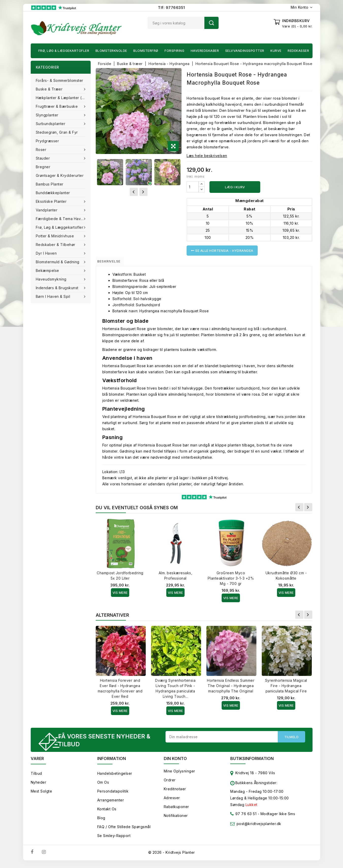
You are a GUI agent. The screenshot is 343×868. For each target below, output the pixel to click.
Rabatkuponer (176, 810)
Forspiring (174, 51)
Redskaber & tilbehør (56, 245)
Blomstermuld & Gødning (58, 262)
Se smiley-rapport (114, 839)
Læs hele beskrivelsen (207, 156)
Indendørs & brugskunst (58, 288)
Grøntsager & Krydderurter (60, 175)
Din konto (175, 762)
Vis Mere (120, 595)
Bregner (43, 167)
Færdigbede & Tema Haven (61, 219)
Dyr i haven (47, 253)
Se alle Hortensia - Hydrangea (222, 251)
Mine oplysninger (179, 775)
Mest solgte (42, 795)
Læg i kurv (235, 187)
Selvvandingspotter (245, 51)
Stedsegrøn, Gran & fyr (57, 132)
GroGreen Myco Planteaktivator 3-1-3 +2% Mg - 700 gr (231, 580)
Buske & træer (50, 89)
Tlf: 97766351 (171, 7)
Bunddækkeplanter (53, 193)
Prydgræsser (47, 141)
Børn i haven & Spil (54, 296)
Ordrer (170, 784)
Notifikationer (176, 819)
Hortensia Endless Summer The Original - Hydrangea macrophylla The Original (231, 688)
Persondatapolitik (113, 795)
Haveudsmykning (52, 279)
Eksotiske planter (52, 201)
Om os (103, 786)
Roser (42, 150)
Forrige (299, 509)
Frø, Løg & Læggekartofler (64, 51)
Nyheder (39, 786)
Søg (211, 23)
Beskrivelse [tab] (114, 262)
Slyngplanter (48, 115)
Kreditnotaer (175, 793)
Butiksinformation (252, 762)
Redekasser (298, 51)
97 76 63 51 (243, 819)
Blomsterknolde (111, 51)
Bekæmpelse (48, 270)
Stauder (43, 158)
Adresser (172, 802)
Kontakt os (107, 813)
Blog (101, 822)
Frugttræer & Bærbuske (57, 106)
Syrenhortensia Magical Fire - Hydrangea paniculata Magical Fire (286, 688)
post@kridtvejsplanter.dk (259, 827)
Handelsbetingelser (115, 777)
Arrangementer (111, 804)
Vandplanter (47, 210)
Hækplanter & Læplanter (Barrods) (63, 98)
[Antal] (193, 187)
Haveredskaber (205, 51)
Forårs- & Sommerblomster (60, 80)
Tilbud (36, 777)
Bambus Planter (50, 184)
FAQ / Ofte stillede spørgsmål (124, 831)
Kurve (276, 51)
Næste (308, 509)
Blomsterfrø (146, 51)
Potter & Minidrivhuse (55, 236)
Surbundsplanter (51, 124)
